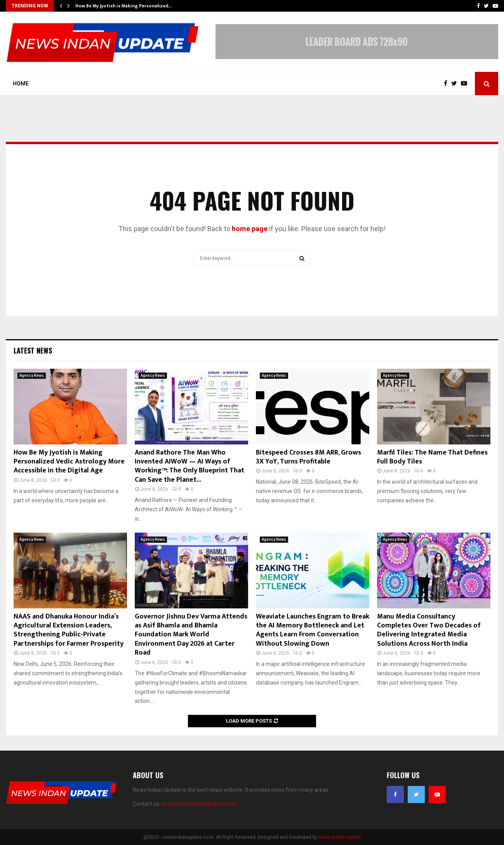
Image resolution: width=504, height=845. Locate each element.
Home (21, 84)
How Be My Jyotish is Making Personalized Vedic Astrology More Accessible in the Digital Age (69, 462)
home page (250, 229)
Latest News (33, 350)
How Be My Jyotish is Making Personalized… (124, 6)
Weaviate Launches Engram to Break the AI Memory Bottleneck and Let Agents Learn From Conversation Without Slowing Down (313, 630)
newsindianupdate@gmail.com (200, 804)
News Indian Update (340, 837)
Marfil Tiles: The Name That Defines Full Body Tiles (432, 457)
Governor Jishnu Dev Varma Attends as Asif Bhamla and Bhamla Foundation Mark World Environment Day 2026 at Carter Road (191, 635)
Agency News (32, 375)
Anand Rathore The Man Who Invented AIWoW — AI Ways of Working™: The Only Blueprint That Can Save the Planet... (189, 466)
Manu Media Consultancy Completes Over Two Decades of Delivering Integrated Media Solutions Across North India (429, 630)
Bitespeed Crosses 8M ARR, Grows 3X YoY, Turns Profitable (308, 457)
